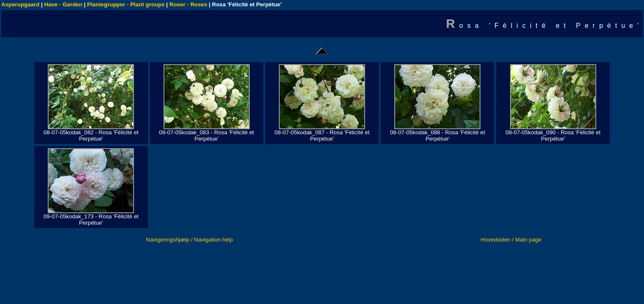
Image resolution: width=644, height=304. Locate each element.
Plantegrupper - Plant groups (126, 4)
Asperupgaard (20, 4)
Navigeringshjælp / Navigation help (189, 240)
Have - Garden (63, 4)
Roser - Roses (188, 4)
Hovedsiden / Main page (511, 240)
